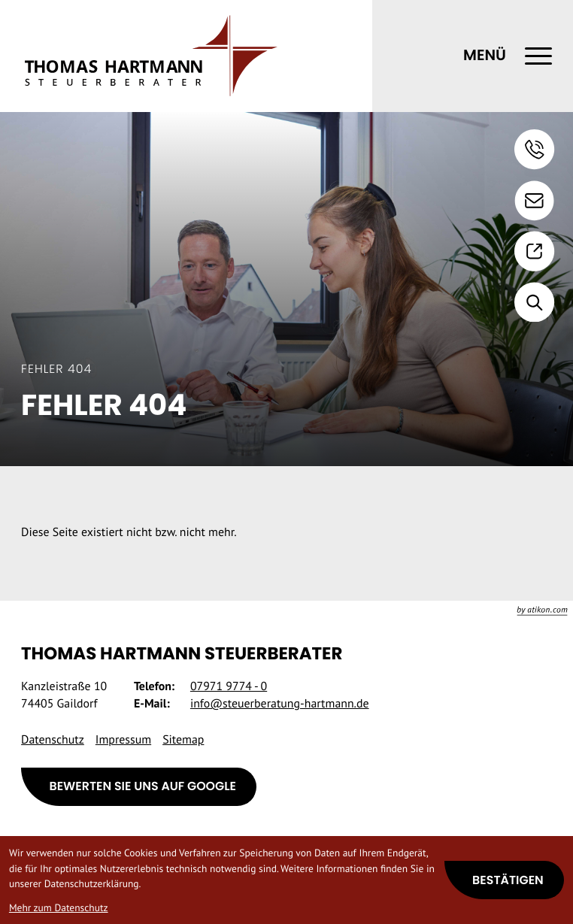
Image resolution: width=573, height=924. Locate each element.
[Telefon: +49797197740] (229, 687)
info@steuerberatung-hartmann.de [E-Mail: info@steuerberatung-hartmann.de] (280, 704)
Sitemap (183, 740)
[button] (535, 150)
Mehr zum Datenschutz (59, 907)
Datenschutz (53, 740)
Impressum (123, 740)
